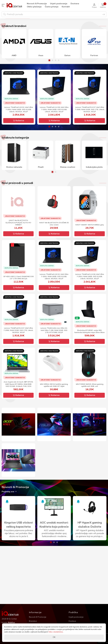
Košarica (19, 149)
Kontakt (66, 7)
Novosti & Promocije (37, 4)
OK (54, 637)
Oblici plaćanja (34, 7)
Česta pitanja (52, 7)
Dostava (75, 4)
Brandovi (33, 621)
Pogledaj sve (9, 520)
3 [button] (56, 88)
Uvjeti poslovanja (59, 4)
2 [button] (52, 88)
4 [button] (59, 88)
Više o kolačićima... (56, 632)
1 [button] (49, 88)
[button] (4, 5)
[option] (54, 33)
